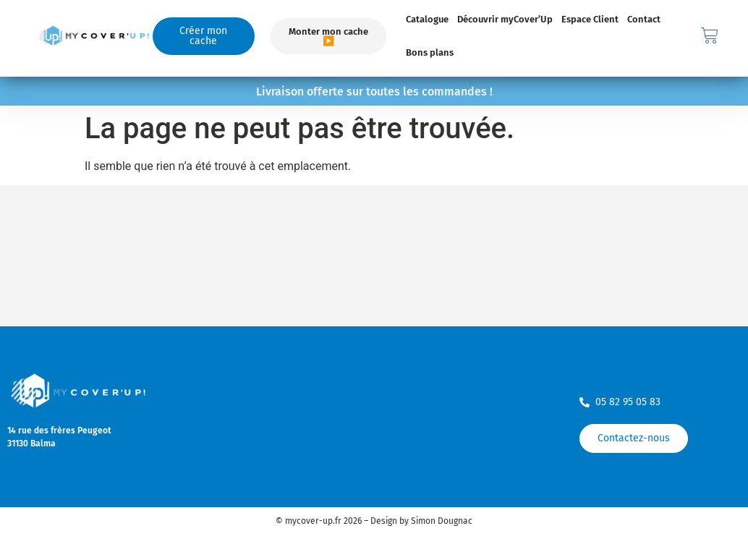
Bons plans (430, 52)
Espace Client (590, 19)
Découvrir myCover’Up (505, 19)
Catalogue (427, 19)
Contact (644, 19)
